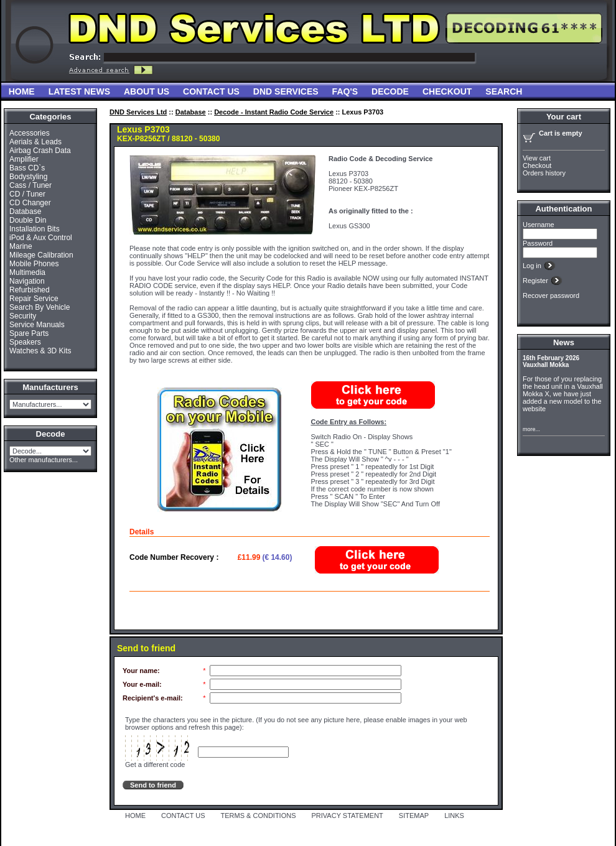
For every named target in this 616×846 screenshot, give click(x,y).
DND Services (286, 91)
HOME (135, 816)
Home (22, 91)
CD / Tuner (27, 194)
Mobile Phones (34, 264)
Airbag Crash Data (40, 151)
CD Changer (30, 203)
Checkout (447, 91)
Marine (21, 246)
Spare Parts (29, 333)
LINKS (454, 816)
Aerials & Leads (35, 142)
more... (531, 429)
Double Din (28, 220)
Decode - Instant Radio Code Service (274, 112)
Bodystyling (28, 177)
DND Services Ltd (138, 112)
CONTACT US (183, 816)
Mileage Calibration (41, 255)
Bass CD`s (27, 168)
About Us (147, 91)
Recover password (551, 295)
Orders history (544, 173)
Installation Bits (35, 229)
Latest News (79, 91)
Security (23, 316)
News (564, 342)
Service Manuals (37, 325)
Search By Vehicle (40, 307)
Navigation (27, 281)
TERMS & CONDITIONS (259, 816)
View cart (537, 158)
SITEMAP (414, 816)
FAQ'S (345, 91)
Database (25, 211)
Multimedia (27, 272)
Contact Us (211, 91)
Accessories (30, 133)
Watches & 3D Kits (40, 351)
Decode (390, 91)
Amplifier (24, 159)
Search (504, 91)
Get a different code (155, 765)
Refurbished (30, 290)
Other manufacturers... (44, 460)
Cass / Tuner (30, 185)
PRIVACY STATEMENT (348, 816)
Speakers (25, 342)
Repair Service (34, 299)
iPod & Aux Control (41, 238)
